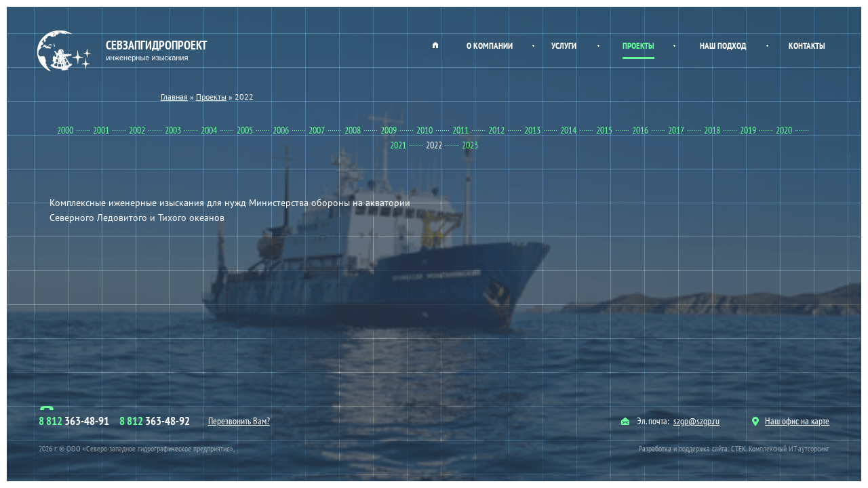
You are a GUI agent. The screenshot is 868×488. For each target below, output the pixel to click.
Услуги (564, 46)
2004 (209, 130)
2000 (65, 130)
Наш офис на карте (791, 421)
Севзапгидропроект (124, 51)
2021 (398, 145)
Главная (435, 45)
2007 (317, 130)
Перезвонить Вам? (239, 421)
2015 (604, 130)
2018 (712, 130)
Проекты (638, 46)
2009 (389, 130)
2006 (281, 130)
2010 (425, 130)
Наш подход (723, 46)
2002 (137, 130)
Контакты (807, 46)
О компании (490, 46)
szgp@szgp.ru (696, 421)
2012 (496, 130)
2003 (173, 130)
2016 (640, 130)
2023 (470, 145)
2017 (676, 130)
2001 (101, 130)
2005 (245, 130)
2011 (460, 130)
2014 (568, 130)
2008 (353, 130)
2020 (784, 130)
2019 (748, 130)
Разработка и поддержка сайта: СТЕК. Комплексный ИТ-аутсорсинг (734, 448)
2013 (532, 130)
